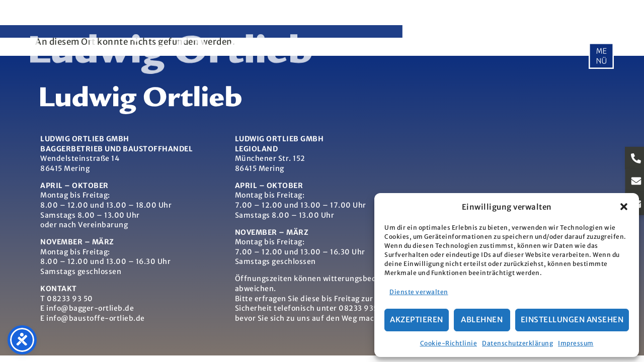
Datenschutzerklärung (517, 343)
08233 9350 (361, 308)
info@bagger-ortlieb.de (90, 308)
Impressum (576, 343)
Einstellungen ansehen (572, 320)
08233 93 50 (70, 299)
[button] (624, 207)
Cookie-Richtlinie (449, 343)
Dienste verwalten (419, 292)
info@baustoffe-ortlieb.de (96, 318)
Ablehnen (482, 320)
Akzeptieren (417, 320)
